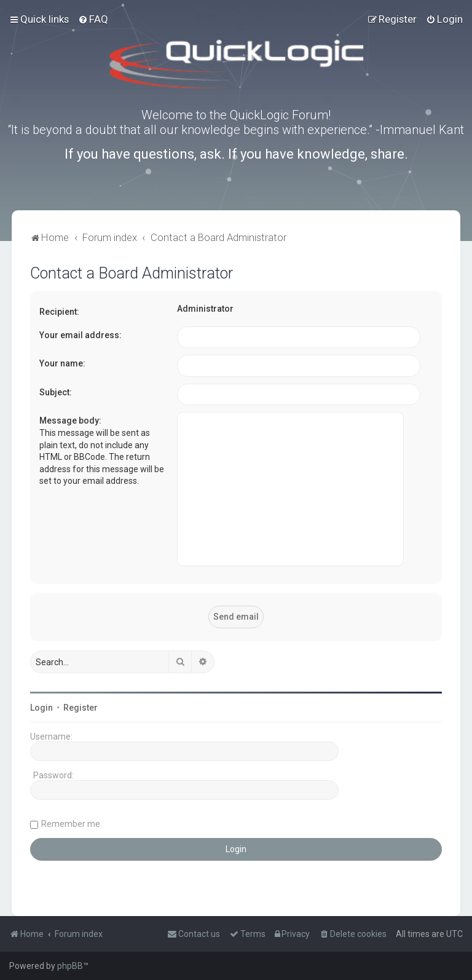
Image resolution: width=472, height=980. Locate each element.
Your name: (62, 363)
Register (81, 708)
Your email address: (81, 335)
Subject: (56, 392)
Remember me (71, 824)
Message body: (70, 421)
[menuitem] (93, 19)
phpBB (70, 966)
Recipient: (59, 312)
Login (41, 708)
